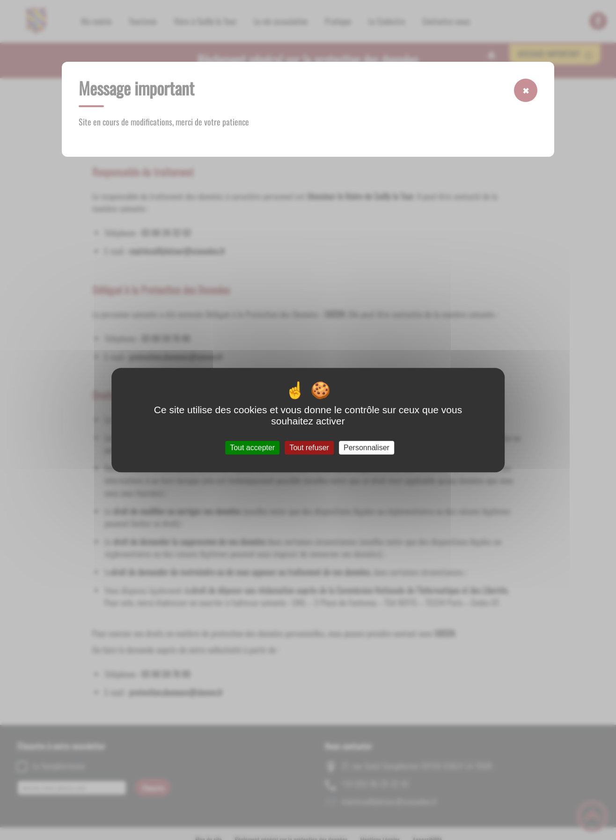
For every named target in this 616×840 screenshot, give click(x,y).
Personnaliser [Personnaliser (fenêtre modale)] (367, 448)
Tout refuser (309, 448)
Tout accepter (252, 448)
